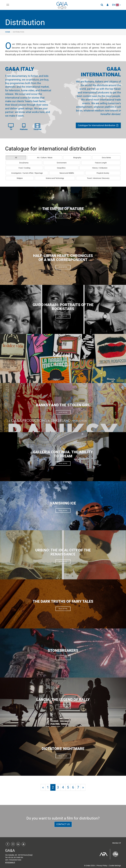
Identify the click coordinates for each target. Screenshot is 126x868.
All (16, 158)
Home (8, 32)
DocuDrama (24, 163)
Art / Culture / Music (45, 158)
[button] (102, 5)
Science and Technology (55, 178)
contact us (63, 824)
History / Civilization (100, 168)
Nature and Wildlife (67, 173)
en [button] (116, 5)
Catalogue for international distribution (98, 125)
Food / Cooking (24, 168)
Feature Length (101, 163)
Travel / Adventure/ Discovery (98, 178)
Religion (20, 178)
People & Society (103, 173)
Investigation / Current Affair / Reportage (27, 173)
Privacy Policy (102, 866)
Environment (62, 163)
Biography (77, 158)
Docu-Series (106, 158)
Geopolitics (61, 168)
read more (63, 216)
